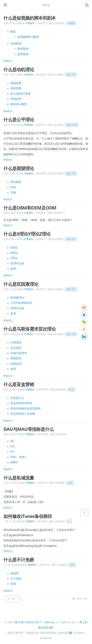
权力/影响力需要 (21, 94)
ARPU (14, 462)
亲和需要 (16, 88)
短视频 (71, 23)
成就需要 (16, 83)
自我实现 (16, 364)
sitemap (49, 622)
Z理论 (14, 258)
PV (12, 441)
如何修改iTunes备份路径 (28, 516)
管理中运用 (17, 263)
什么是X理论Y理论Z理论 (27, 234)
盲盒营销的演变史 (21, 403)
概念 (13, 31)
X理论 (14, 248)
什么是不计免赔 (19, 559)
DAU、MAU (18, 457)
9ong (46, 5)
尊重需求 (16, 358)
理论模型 (16, 182)
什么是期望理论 (19, 168)
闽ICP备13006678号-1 (28, 622)
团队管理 (71, 75)
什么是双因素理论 (21, 284)
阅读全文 (8, 61)
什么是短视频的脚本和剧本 (30, 18)
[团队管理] (72, 125)
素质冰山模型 (19, 104)
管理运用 (16, 99)
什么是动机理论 (19, 69)
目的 (13, 187)
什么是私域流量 (19, 478)
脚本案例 (23, 49)
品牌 (70, 483)
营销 (71, 389)
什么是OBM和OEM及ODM (30, 208)
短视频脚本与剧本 (28, 37)
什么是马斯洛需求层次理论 (30, 329)
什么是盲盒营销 (19, 384)
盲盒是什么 (17, 398)
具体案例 (16, 43)
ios (69, 521)
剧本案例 (23, 54)
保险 (72, 565)
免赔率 (15, 573)
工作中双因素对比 (21, 303)
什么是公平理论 (19, 120)
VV (12, 452)
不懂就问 (30, 23)
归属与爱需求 (19, 353)
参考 (13, 269)
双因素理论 (17, 298)
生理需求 (16, 342)
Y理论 (14, 253)
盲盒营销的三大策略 (23, 414)
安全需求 (16, 348)
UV (12, 446)
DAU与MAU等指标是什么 (29, 429)
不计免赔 (16, 578)
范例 (13, 192)
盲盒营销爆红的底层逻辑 (25, 408)
